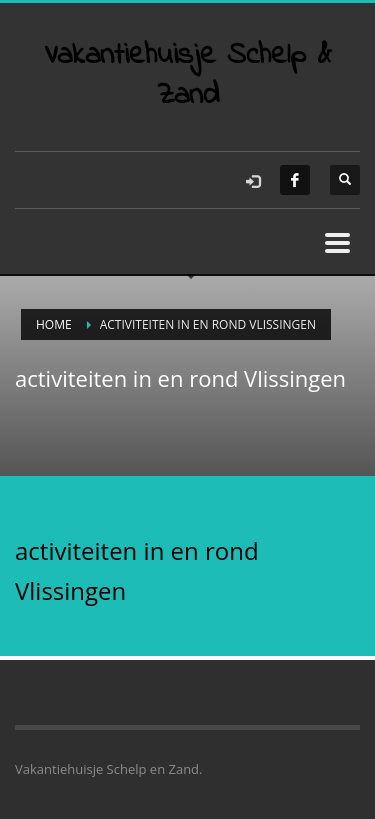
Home (54, 324)
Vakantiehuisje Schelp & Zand (188, 76)
